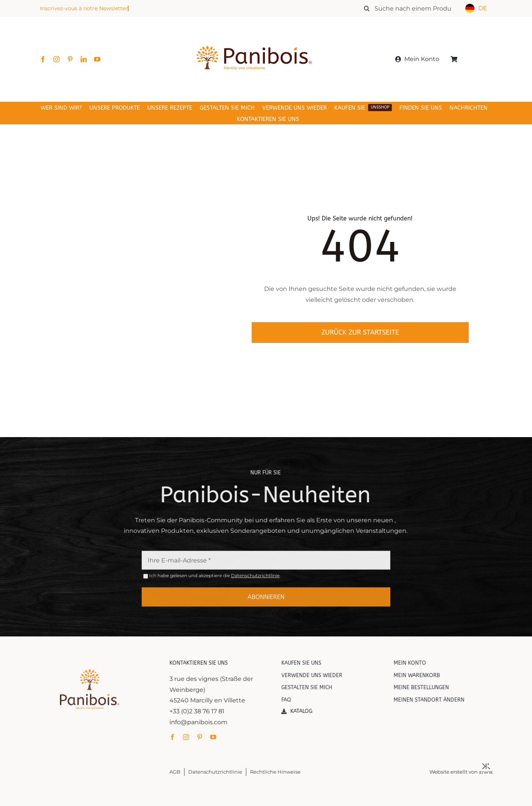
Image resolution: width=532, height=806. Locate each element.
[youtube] (97, 59)
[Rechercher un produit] (411, 8)
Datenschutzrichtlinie (255, 581)
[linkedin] (84, 59)
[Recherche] (367, 8)
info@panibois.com (204, 722)
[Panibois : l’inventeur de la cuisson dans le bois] (254, 33)
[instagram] (57, 59)
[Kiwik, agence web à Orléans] (491, 766)
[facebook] (43, 59)
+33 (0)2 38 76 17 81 (202, 711)
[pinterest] (70, 59)
